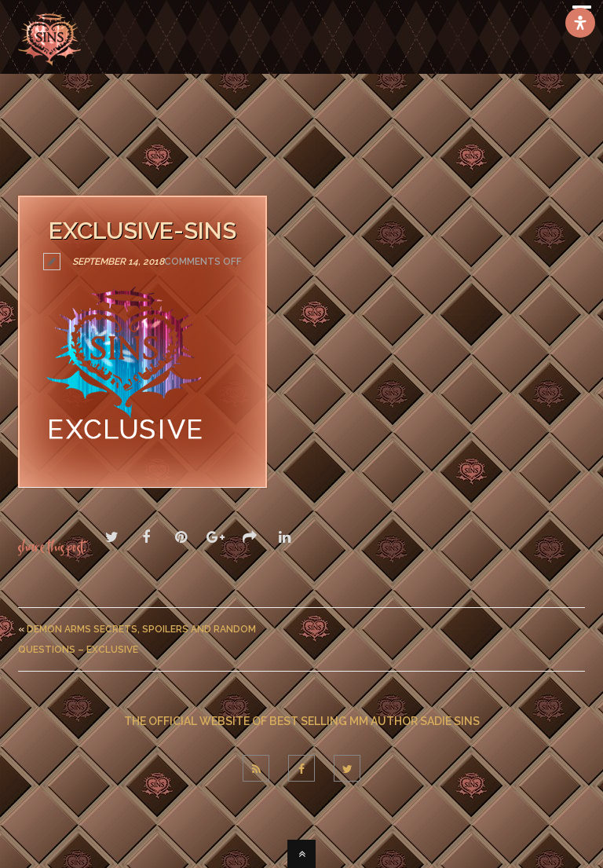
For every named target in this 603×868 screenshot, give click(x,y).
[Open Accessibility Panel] (580, 23)
